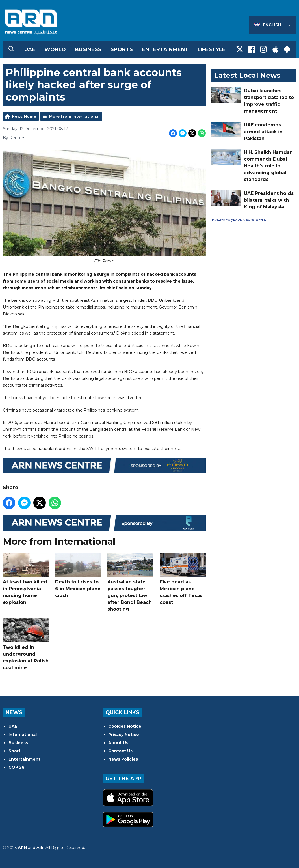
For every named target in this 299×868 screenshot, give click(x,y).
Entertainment (165, 49)
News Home (24, 116)
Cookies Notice (125, 726)
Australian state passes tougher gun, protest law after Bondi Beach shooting (130, 582)
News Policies (123, 759)
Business (88, 49)
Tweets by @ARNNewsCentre (239, 220)
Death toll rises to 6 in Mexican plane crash (78, 575)
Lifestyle (212, 49)
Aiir (40, 848)
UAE (30, 49)
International (23, 735)
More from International (74, 116)
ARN (22, 848)
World (55, 49)
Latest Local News (247, 75)
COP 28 (17, 767)
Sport (15, 751)
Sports (122, 49)
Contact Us (120, 751)
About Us (118, 743)
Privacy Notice (124, 735)
